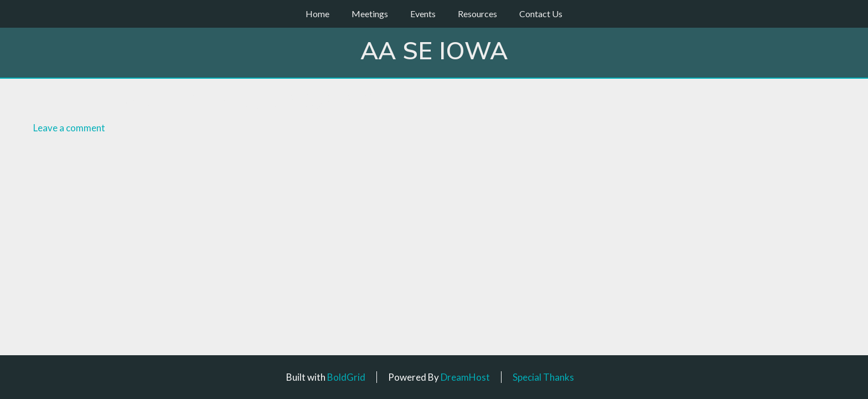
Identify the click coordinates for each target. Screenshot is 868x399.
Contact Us (541, 14)
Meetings (370, 14)
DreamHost (465, 377)
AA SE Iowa (434, 52)
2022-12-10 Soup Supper (247, 102)
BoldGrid (346, 377)
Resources (477, 14)
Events (423, 14)
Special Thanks (543, 377)
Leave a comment (69, 128)
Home (317, 14)
